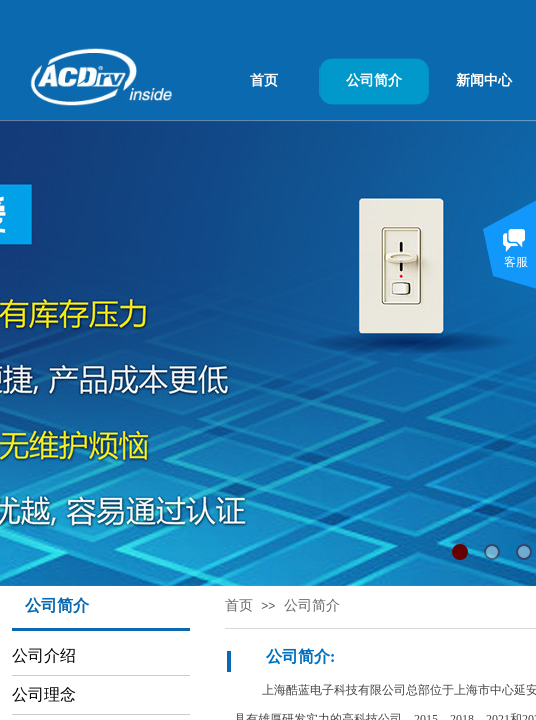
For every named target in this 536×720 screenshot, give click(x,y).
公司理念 (44, 694)
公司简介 (374, 80)
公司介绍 (44, 655)
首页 (264, 80)
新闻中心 (484, 80)
